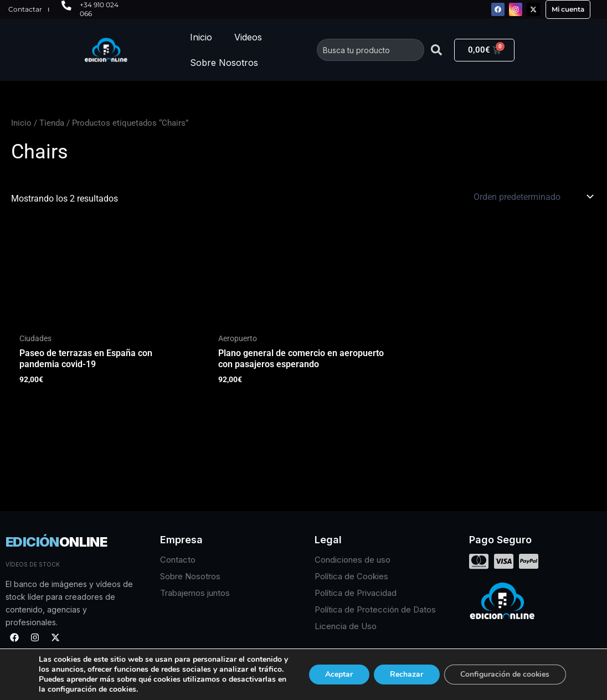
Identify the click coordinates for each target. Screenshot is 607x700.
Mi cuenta (568, 9)
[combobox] (371, 50)
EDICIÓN (56, 542)
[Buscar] (436, 50)
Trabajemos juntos (195, 593)
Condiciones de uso (353, 560)
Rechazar (400, 670)
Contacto (178, 560)
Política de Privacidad (356, 593)
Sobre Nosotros (224, 63)
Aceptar (330, 670)
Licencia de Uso (346, 626)
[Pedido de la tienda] (533, 197)
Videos (248, 37)
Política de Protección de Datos (375, 609)
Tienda (52, 123)
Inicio (201, 37)
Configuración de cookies (502, 670)
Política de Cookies (351, 576)
